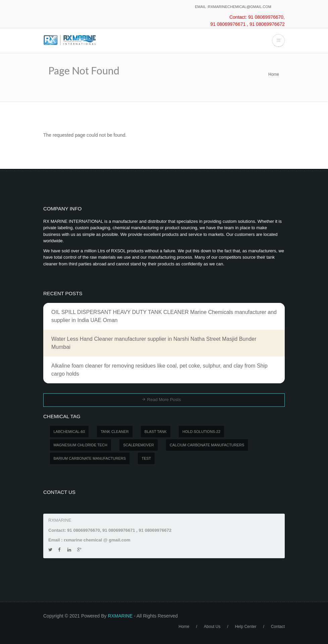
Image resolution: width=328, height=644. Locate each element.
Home (274, 74)
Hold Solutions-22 (201, 432)
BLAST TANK (156, 432)
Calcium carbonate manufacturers (207, 445)
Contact (278, 627)
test (146, 458)
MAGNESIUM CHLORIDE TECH (81, 445)
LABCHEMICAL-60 (69, 432)
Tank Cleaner (115, 432)
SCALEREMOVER (139, 445)
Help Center (245, 627)
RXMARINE (120, 616)
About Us (212, 627)
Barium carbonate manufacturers (90, 458)
